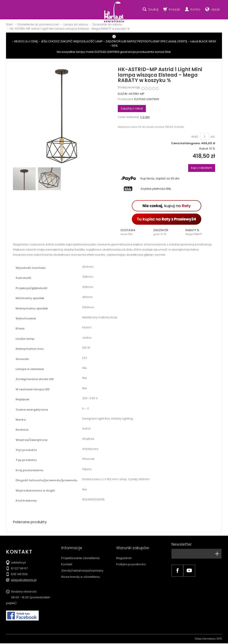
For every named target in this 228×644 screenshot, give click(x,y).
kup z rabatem (202, 168)
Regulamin (124, 552)
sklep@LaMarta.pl (24, 581)
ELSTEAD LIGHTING (147, 99)
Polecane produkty (32, 522)
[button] (134, 232)
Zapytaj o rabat (132, 108)
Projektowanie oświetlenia (80, 552)
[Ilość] (205, 137)
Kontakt (67, 559)
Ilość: (195, 137)
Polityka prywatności (131, 559)
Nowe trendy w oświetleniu (81, 571)
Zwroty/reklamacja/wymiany (82, 565)
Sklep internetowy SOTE (208, 639)
